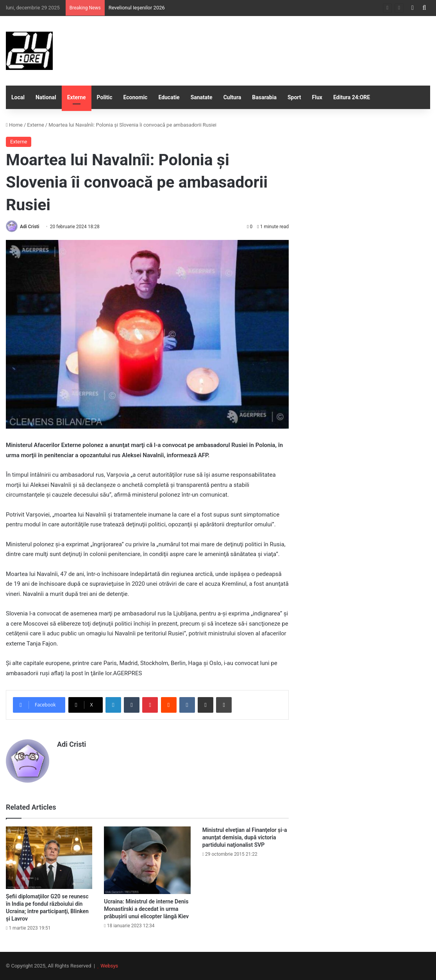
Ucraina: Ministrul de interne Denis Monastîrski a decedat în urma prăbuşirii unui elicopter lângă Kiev (146, 909)
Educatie (169, 97)
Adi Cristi (29, 227)
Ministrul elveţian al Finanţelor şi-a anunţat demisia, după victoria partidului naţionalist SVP (245, 837)
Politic (105, 97)
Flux (317, 97)
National (46, 97)
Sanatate (202, 97)
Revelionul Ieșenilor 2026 (137, 8)
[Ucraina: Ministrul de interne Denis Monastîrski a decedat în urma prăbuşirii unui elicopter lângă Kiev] (147, 860)
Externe (77, 97)
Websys (109, 966)
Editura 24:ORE (352, 97)
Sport (294, 97)
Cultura (232, 97)
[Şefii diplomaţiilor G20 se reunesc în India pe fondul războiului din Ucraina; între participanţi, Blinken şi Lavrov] (49, 858)
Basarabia (264, 97)
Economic (136, 97)
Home (14, 125)
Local (18, 97)
